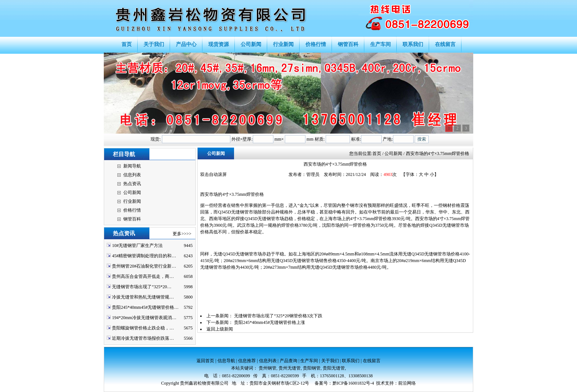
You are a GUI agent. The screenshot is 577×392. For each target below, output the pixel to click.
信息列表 (132, 175)
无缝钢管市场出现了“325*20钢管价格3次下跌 (278, 316)
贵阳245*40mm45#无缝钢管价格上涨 (270, 322)
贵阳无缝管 (334, 368)
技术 (380, 383)
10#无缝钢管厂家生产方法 (137, 246)
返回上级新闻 (220, 329)
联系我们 (351, 361)
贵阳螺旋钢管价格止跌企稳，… (143, 328)
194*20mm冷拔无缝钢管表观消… (144, 318)
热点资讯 (132, 184)
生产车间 (309, 361)
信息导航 (226, 361)
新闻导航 (132, 166)
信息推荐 (247, 361)
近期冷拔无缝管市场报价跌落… (143, 338)
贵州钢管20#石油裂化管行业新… (144, 266)
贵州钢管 (268, 368)
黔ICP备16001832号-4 (353, 383)
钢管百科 (132, 219)
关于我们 (330, 361)
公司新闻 (132, 193)
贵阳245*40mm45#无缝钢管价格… (145, 307)
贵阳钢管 (312, 368)
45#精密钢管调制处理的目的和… (144, 256)
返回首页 (205, 361)
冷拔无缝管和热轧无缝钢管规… (143, 297)
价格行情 (132, 210)
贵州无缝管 (290, 368)
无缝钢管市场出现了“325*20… (141, 287)
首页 (377, 153)
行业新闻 (132, 201)
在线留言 (372, 361)
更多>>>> (182, 234)
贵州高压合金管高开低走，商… (143, 276)
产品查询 (288, 361)
